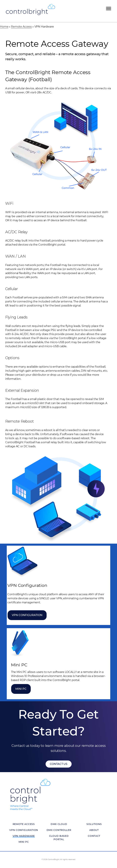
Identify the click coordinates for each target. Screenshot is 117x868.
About (94, 830)
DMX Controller (59, 830)
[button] (59, 764)
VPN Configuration (27, 615)
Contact (94, 836)
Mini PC (21, 689)
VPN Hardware (24, 836)
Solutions (94, 824)
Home (4, 27)
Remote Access (21, 27)
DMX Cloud (59, 824)
